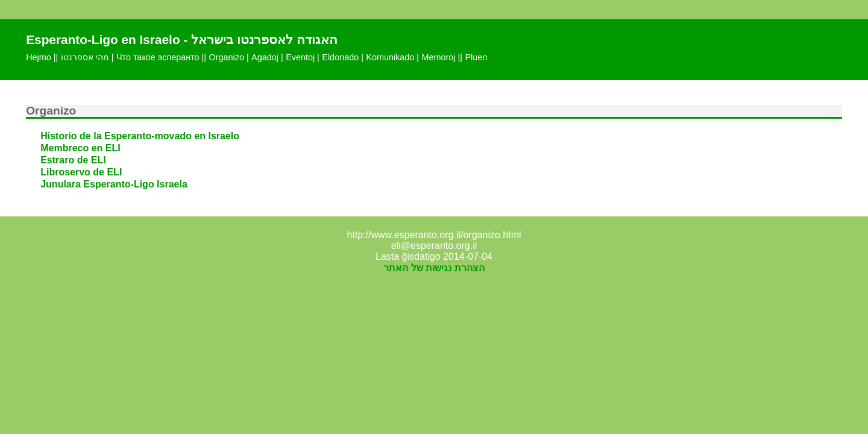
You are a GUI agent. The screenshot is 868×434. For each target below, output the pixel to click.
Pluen (476, 57)
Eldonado (340, 57)
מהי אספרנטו (85, 57)
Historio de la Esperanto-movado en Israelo (140, 136)
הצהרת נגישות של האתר (434, 268)
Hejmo (39, 57)
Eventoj (300, 57)
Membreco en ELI (80, 148)
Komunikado (390, 57)
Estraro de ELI (73, 160)
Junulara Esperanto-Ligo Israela (114, 184)
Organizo (227, 57)
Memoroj (439, 57)
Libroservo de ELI (81, 172)
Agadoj (265, 57)
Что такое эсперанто (158, 57)
